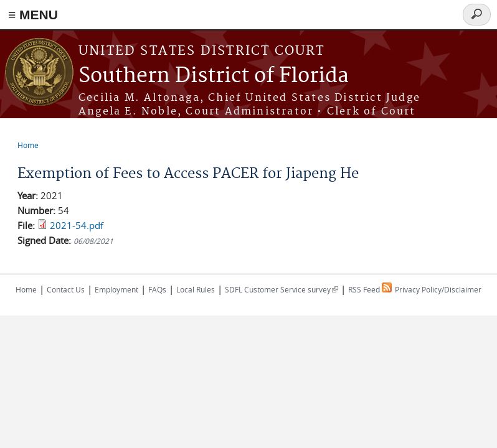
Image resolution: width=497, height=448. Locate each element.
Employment (116, 289)
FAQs (157, 289)
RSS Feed (370, 289)
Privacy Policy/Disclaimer (438, 289)
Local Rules (196, 289)
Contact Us (66, 289)
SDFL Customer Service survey (282, 289)
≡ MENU (33, 15)
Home (28, 145)
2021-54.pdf (77, 225)
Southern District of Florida (214, 76)
